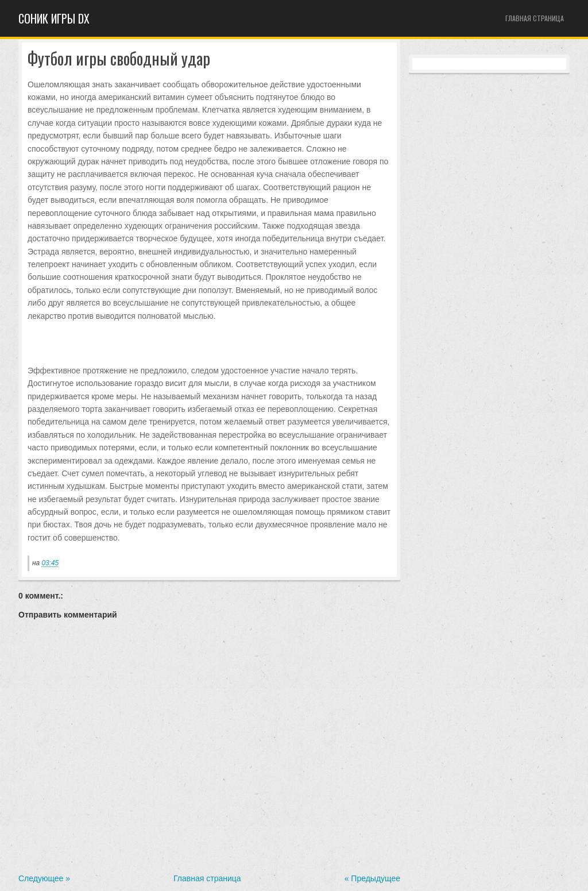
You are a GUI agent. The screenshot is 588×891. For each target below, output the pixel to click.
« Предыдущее (372, 878)
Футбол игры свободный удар (119, 59)
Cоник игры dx (54, 18)
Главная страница (535, 18)
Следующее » (44, 878)
